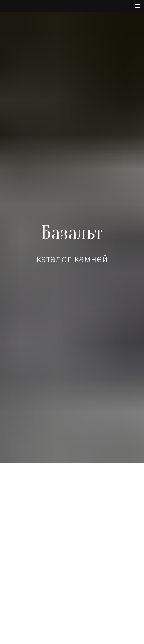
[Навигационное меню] (138, 6)
